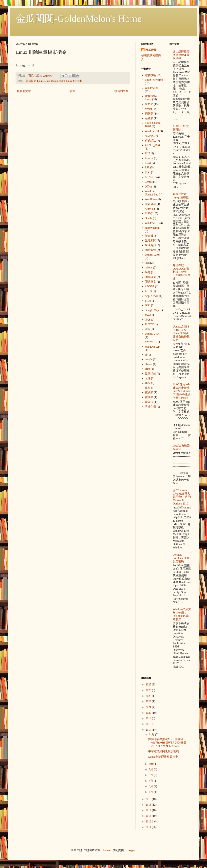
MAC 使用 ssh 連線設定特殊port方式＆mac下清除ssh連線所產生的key (182, 391)
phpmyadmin (152, 228)
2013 (149, 816)
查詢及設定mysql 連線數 (181, 196)
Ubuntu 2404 (152, 334)
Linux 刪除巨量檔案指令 (163, 757)
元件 (148, 378)
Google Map (152, 310)
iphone (149, 268)
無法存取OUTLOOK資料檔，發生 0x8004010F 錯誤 (182, 272)
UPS (147, 329)
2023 (149, 696)
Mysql (148, 109)
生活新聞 (150, 241)
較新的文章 (24, 91)
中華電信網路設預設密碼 (164, 751)
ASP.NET (150, 177)
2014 (149, 810)
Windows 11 (152, 223)
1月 (151, 792)
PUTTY (149, 324)
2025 (149, 685)
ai (146, 355)
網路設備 (150, 277)
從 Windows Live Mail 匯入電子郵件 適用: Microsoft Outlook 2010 (182, 497)
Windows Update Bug (152, 193)
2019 (149, 718)
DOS (148, 305)
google (149, 359)
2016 (149, 799)
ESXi (148, 163)
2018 (149, 724)
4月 (151, 781)
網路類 (149, 114)
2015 (149, 805)
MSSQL (150, 213)
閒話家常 (150, 282)
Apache (149, 158)
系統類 (149, 118)
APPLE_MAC (153, 145)
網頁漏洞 (150, 250)
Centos (149, 182)
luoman (107, 850)
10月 (152, 764)
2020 (149, 713)
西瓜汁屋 (151, 50)
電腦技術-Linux (34, 81)
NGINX (149, 136)
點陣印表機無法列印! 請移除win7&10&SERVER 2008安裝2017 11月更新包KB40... (167, 743)
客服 (148, 383)
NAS (148, 320)
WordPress (151, 199)
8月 (151, 769)
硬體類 (149, 104)
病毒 (148, 272)
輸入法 (149, 402)
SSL (147, 168)
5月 (151, 775)
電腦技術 (150, 75)
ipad (147, 263)
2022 (149, 701)
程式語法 (150, 141)
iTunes (149, 364)
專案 (148, 388)
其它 (148, 172)
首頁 (73, 91)
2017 (149, 730)
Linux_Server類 (74, 81)
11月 (152, 734)
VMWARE (151, 342)
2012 (149, 822)
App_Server (152, 296)
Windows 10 (152, 131)
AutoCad (150, 209)
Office (148, 187)
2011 (149, 827)
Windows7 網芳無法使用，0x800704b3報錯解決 (182, 614)
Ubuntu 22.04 (153, 255)
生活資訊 (150, 245)
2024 (149, 690)
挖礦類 (149, 392)
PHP (147, 153)
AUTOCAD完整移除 (181, 128)
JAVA (148, 315)
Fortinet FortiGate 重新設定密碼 (181, 558)
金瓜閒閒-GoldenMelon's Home (79, 19)
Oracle (149, 218)
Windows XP (152, 347)
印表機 (149, 236)
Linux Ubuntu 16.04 (55, 81)
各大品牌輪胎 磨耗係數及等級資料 (181, 55)
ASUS (148, 291)
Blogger (131, 850)
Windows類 (152, 88)
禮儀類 (149, 397)
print (147, 369)
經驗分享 (150, 204)
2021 (149, 707)
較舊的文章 (121, 91)
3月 (151, 786)
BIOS (148, 301)
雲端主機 (150, 407)
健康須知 (150, 374)
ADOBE (150, 286)
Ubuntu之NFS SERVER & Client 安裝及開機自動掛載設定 (181, 333)
